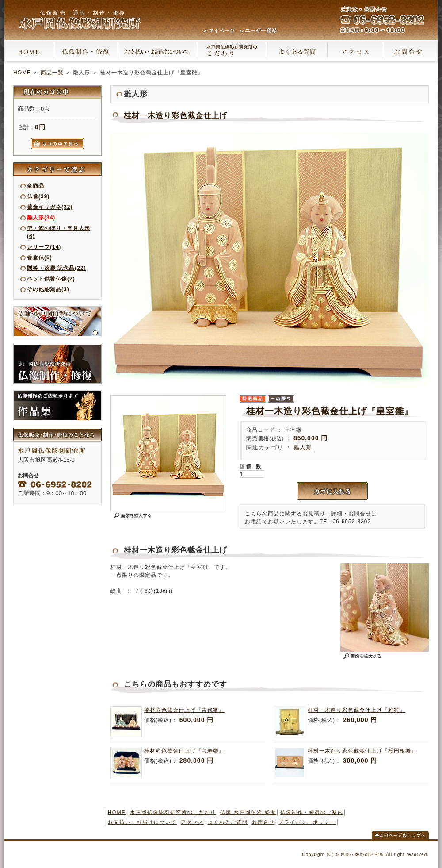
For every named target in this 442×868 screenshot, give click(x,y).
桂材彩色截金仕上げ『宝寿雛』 (184, 751)
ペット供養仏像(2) (51, 279)
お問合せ (263, 822)
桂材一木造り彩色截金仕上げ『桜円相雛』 (362, 751)
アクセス (192, 822)
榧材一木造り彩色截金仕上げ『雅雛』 (356, 710)
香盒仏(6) (40, 257)
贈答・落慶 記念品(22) (57, 268)
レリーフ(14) (44, 247)
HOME (22, 73)
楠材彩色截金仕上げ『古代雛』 (184, 710)
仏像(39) (38, 196)
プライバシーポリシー (307, 822)
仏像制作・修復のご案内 (312, 812)
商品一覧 (52, 73)
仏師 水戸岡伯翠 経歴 (248, 812)
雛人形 (303, 447)
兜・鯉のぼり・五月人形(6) (59, 232)
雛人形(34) (41, 218)
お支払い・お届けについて (142, 822)
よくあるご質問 (228, 822)
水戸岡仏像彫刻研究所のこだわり (173, 812)
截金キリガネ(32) (50, 207)
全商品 (36, 186)
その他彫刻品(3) (48, 289)
